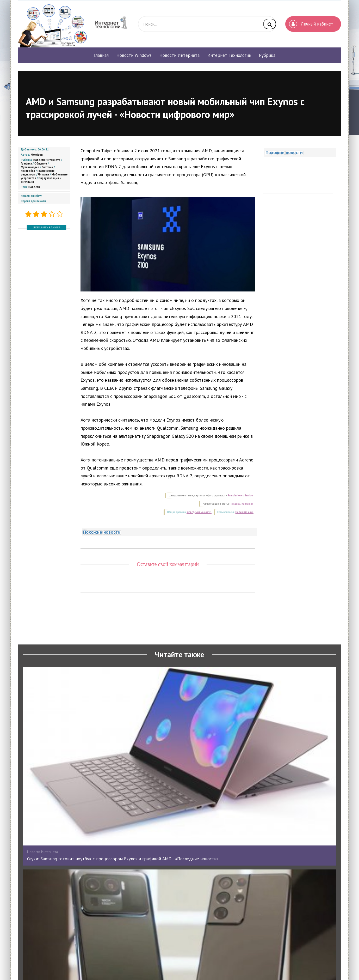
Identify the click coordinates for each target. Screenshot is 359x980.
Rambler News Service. (240, 495)
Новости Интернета (47, 160)
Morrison (37, 155)
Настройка (28, 171)
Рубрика (267, 55)
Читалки (44, 174)
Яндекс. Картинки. (242, 504)
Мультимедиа (30, 167)
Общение (41, 163)
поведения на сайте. (199, 512)
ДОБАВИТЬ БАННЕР (47, 227)
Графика (26, 163)
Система (47, 167)
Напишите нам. (245, 512)
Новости (34, 187)
